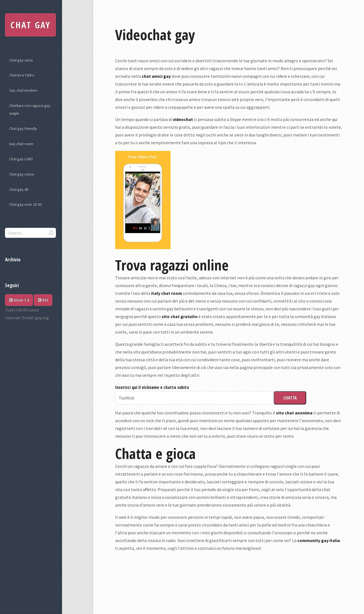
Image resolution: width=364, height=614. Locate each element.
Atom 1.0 (19, 300)
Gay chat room (21, 144)
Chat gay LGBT (21, 159)
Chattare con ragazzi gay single (30, 109)
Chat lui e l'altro (22, 75)
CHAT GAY (31, 25)
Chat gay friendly (23, 128)
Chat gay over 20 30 (25, 204)
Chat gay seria (21, 60)
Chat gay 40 (19, 189)
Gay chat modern (23, 90)
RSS (43, 300)
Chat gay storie (22, 174)
